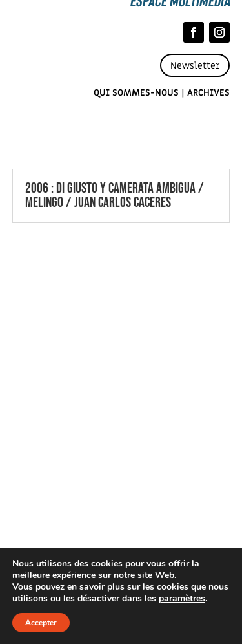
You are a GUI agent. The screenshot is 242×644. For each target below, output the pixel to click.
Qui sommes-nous (136, 93)
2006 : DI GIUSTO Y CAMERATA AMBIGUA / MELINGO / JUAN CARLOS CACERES (115, 196)
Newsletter (195, 66)
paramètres (182, 599)
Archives (208, 93)
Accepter (41, 623)
